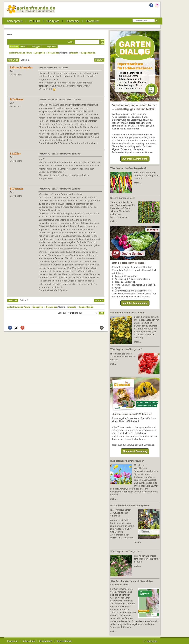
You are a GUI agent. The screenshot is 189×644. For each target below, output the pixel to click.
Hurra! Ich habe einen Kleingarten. (130, 505)
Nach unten (13, 60)
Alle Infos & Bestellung (135, 451)
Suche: (71, 42)
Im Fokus (34, 21)
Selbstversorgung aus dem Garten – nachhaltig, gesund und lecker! (135, 107)
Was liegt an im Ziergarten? (126, 551)
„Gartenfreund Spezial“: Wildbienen (132, 414)
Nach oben (13, 300)
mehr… (137, 183)
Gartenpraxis (15, 21)
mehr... (114, 631)
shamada (74, 53)
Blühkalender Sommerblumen (127, 461)
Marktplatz (53, 21)
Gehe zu (61, 313)
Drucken (99, 60)
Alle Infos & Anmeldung (135, 159)
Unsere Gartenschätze (123, 198)
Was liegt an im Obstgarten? (126, 349)
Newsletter (92, 21)
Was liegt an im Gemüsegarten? (128, 168)
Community (72, 21)
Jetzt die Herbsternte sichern (128, 263)
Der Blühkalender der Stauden (127, 312)
